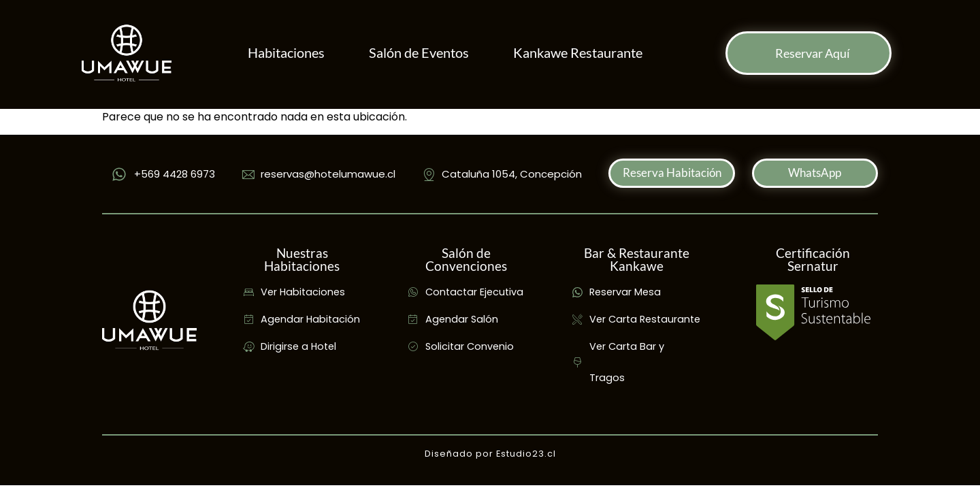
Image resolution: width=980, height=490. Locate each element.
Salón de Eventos (419, 53)
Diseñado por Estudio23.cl (490, 454)
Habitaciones (286, 53)
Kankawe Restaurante (578, 53)
